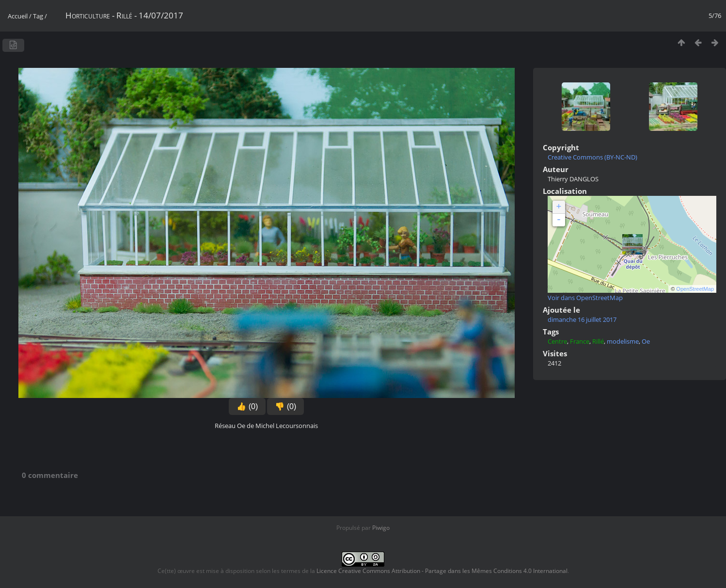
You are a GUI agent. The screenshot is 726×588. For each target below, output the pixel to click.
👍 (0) (247, 406)
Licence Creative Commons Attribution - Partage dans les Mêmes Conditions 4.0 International (442, 571)
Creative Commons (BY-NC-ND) (592, 157)
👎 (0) (285, 406)
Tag (38, 16)
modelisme (623, 341)
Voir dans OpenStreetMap (585, 298)
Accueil (18, 16)
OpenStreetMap (695, 289)
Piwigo (381, 528)
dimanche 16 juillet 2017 (582, 319)
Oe (646, 341)
